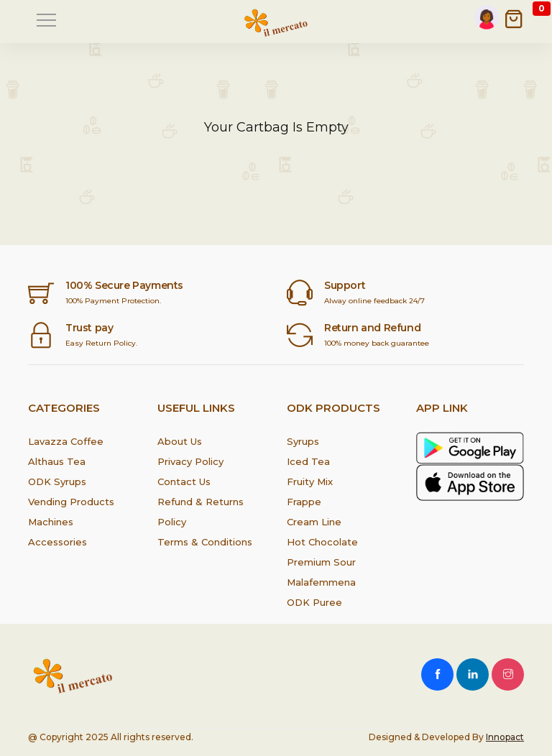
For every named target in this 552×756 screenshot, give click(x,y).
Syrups (303, 441)
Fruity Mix (310, 481)
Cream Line (314, 522)
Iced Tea (308, 461)
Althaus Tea (57, 461)
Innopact (505, 737)
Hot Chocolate (322, 542)
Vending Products (71, 502)
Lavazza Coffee (66, 441)
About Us (180, 441)
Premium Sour (321, 562)
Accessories (57, 542)
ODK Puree (314, 602)
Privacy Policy (190, 461)
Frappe (304, 502)
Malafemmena (321, 582)
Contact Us (184, 481)
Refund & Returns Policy (201, 512)
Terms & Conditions (205, 542)
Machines (51, 522)
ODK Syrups (57, 481)
